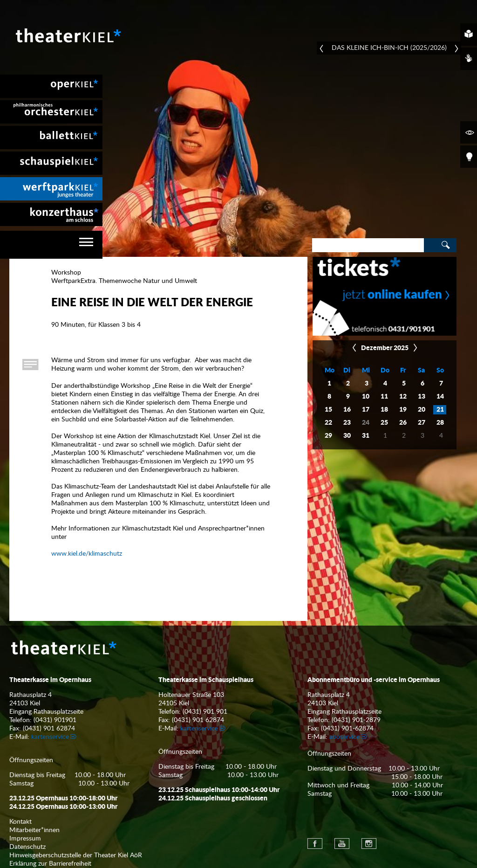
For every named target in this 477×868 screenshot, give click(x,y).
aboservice (344, 737)
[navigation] (51, 245)
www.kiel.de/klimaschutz (87, 554)
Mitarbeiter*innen (34, 830)
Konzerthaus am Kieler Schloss (51, 214)
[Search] (368, 245)
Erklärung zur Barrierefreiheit (50, 864)
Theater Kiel (68, 35)
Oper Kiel (51, 86)
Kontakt (20, 822)
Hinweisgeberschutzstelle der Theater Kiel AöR (76, 855)
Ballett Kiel (51, 138)
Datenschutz (27, 847)
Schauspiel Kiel (51, 163)
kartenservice (50, 737)
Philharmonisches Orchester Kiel (51, 112)
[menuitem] (51, 86)
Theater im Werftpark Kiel (51, 189)
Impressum (25, 839)
